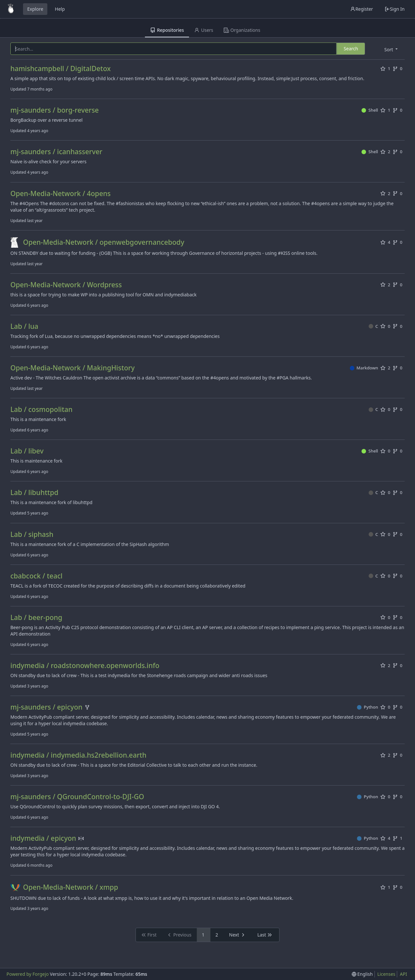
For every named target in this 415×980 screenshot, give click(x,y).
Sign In (395, 9)
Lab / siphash (32, 534)
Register (362, 9)
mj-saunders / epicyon (46, 707)
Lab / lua (24, 326)
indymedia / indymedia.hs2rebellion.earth (78, 755)
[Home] (11, 9)
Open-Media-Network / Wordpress (66, 285)
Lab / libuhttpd (34, 493)
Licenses (386, 974)
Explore (35, 9)
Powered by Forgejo (28, 974)
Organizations (242, 30)
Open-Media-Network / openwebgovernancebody (104, 242)
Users (204, 30)
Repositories (167, 30)
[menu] (391, 49)
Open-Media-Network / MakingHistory (72, 368)
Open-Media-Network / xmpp (71, 887)
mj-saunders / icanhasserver (56, 152)
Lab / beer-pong (36, 618)
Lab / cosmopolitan (41, 409)
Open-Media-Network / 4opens (60, 194)
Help (60, 9)
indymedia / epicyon (43, 838)
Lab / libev (27, 451)
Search (351, 49)
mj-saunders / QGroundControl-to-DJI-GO (77, 797)
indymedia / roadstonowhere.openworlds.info (85, 666)
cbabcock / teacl (36, 576)
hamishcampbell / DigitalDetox (60, 69)
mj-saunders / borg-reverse (55, 110)
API (403, 974)
